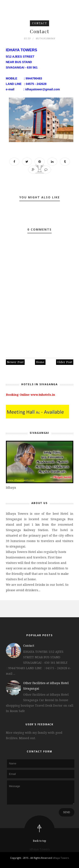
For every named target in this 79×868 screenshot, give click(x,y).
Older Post (65, 362)
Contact (39, 23)
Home (40, 362)
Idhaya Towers (40, 849)
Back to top (39, 841)
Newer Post (15, 362)
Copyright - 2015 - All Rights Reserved (31, 858)
